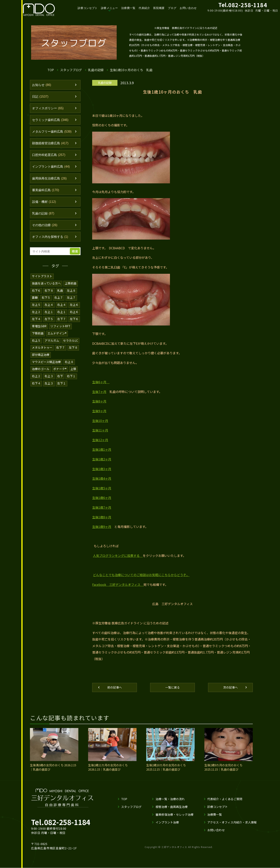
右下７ (61, 350)
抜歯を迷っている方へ (46, 287)
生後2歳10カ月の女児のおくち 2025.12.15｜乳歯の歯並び (166, 767)
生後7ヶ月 (99, 392)
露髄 (35, 301)
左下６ (74, 322)
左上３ (49, 385)
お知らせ (42, 85)
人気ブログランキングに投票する (118, 556)
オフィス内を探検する (51, 240)
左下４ (36, 322)
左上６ (74, 308)
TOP (51, 70)
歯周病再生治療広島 (50, 181)
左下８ (73, 350)
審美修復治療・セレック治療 (175, 815)
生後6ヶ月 (101, 382)
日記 (41, 97)
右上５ (36, 343)
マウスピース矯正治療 (46, 364)
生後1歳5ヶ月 (102, 488)
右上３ (49, 378)
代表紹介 (144, 8)
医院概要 (159, 8)
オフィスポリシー (49, 109)
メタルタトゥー (42, 350)
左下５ (49, 322)
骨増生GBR (39, 329)
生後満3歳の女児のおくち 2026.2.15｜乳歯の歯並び (53, 767)
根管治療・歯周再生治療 (172, 807)
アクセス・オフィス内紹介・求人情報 (232, 822)
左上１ (49, 315)
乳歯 (60, 294)
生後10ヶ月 (100, 421)
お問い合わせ (188, 8)
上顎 (73, 371)
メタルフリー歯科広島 (53, 133)
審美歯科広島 (46, 192)
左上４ (49, 308)
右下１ (71, 378)
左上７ (71, 301)
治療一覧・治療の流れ (170, 799)
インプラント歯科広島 (52, 169)
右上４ (62, 308)
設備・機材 (45, 205)
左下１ (62, 385)
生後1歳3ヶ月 (102, 469)
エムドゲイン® (57, 336)
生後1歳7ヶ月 (102, 507)
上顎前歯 (71, 287)
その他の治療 (45, 228)
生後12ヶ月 (100, 440)
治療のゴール (41, 371)
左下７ (62, 322)
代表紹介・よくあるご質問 (225, 799)
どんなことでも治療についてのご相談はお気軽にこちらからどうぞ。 (141, 575)
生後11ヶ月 (100, 430)
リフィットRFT (60, 329)
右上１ (62, 315)
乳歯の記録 (96, 70)
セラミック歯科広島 (51, 121)
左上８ (71, 294)
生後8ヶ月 (99, 401)
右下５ (46, 301)
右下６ (36, 294)
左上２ (36, 315)
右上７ (59, 301)
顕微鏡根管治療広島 (51, 145)
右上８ (69, 364)
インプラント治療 (167, 822)
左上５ (36, 308)
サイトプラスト (42, 280)
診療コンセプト (88, 8)
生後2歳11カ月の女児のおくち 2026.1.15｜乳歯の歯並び (108, 767)
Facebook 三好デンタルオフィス (118, 584)
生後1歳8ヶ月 (102, 517)
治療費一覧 (128, 8)
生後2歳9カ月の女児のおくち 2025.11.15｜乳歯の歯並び (223, 767)
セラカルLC (70, 343)
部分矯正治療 (41, 357)
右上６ (74, 315)
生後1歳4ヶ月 (102, 478)
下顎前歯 (38, 336)
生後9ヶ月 (99, 411)
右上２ (36, 378)
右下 (60, 378)
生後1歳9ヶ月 (102, 527)
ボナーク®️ (60, 371)
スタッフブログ (71, 70)
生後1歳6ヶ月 (102, 498)
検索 (75, 255)
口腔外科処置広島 (50, 157)
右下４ (36, 385)
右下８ (49, 294)
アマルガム (52, 343)
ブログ (172, 8)
